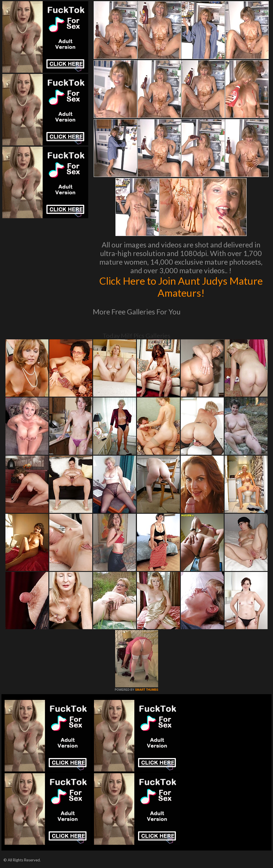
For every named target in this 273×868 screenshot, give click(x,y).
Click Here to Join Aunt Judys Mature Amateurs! (181, 287)
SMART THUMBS (147, 690)
